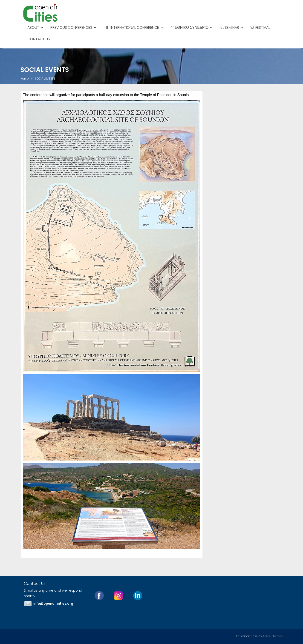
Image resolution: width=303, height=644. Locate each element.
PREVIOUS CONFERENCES (71, 27)
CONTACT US (39, 39)
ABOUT (33, 27)
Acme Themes (273, 636)
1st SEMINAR (229, 27)
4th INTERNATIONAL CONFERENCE (131, 27)
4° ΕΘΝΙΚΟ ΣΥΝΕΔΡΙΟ (189, 27)
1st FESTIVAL (260, 27)
